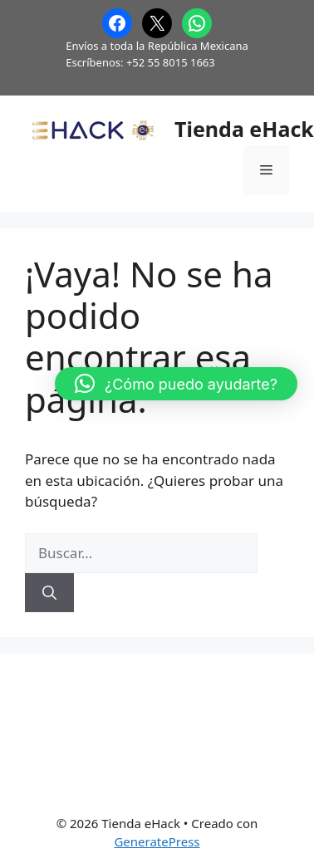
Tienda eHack (244, 129)
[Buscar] (49, 593)
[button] (176, 384)
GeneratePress (157, 841)
